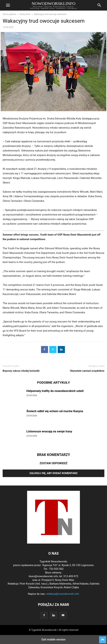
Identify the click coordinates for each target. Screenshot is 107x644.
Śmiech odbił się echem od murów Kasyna (55, 411)
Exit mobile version (53, 640)
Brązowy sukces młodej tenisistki (21, 371)
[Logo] (53, 543)
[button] (8, 5)
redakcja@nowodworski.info (63, 594)
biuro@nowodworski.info (43, 576)
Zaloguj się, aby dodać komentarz (53, 473)
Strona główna (9, 14)
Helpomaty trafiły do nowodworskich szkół (55, 391)
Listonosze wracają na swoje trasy (49, 431)
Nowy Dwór (25, 14)
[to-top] (103, 638)
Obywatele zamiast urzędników (87, 371)
